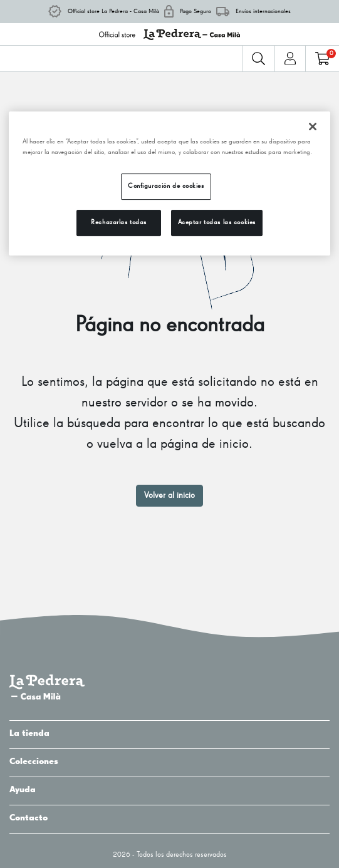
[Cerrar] (313, 127)
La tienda (169, 733)
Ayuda (169, 790)
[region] (170, 183)
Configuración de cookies (166, 186)
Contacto (169, 818)
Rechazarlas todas (119, 222)
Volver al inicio (169, 495)
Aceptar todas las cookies (217, 222)
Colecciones (169, 762)
